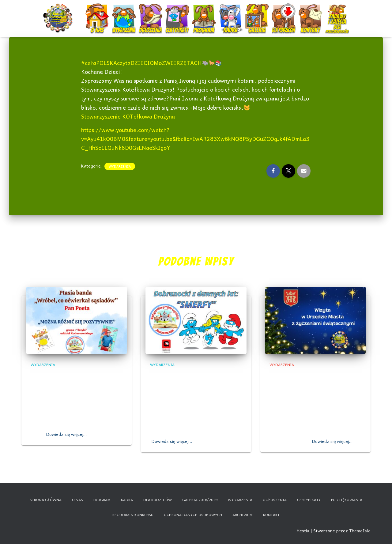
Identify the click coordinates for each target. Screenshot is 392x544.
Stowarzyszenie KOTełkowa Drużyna (128, 116)
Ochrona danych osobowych (193, 515)
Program (205, 13)
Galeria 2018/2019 (200, 500)
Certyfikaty (178, 13)
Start (59, 13)
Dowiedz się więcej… (66, 434)
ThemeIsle (360, 531)
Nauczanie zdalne (337, 11)
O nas (98, 13)
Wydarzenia (124, 11)
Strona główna (46, 500)
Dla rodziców (284, 13)
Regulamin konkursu (133, 515)
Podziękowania (347, 500)
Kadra (231, 13)
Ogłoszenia (151, 11)
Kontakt (311, 13)
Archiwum (243, 515)
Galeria (258, 13)
